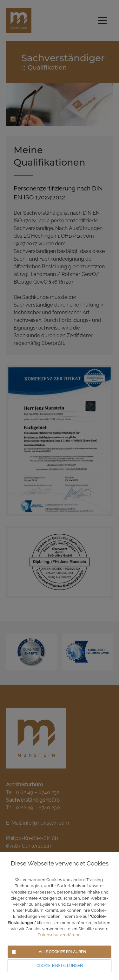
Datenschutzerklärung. (60, 935)
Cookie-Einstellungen (60, 966)
